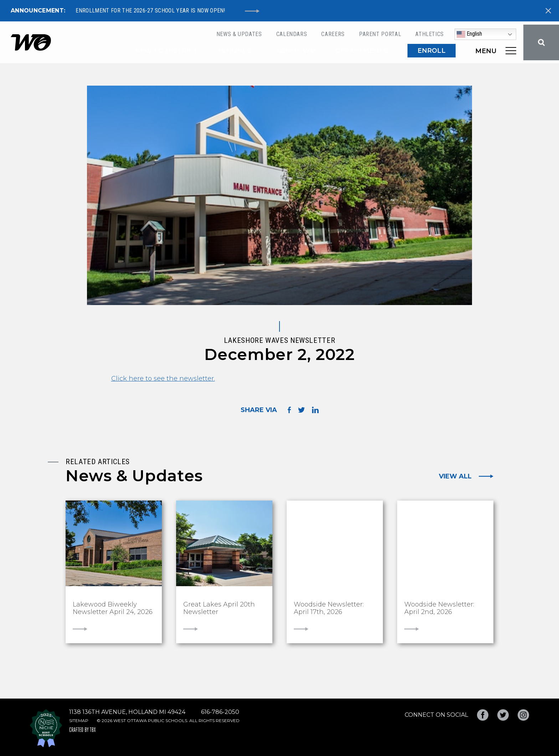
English (469, 34)
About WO (296, 51)
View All (455, 476)
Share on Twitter (301, 410)
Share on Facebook (289, 410)
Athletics (430, 34)
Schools (234, 51)
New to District (166, 51)
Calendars (292, 34)
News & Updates (239, 34)
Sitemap (79, 721)
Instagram (523, 715)
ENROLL (432, 51)
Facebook (483, 715)
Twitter (503, 715)
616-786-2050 (220, 712)
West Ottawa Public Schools (31, 42)
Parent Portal (380, 34)
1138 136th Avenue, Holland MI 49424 (127, 712)
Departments (361, 51)
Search (541, 42)
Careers (333, 34)
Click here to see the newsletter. (163, 379)
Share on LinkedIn (315, 410)
